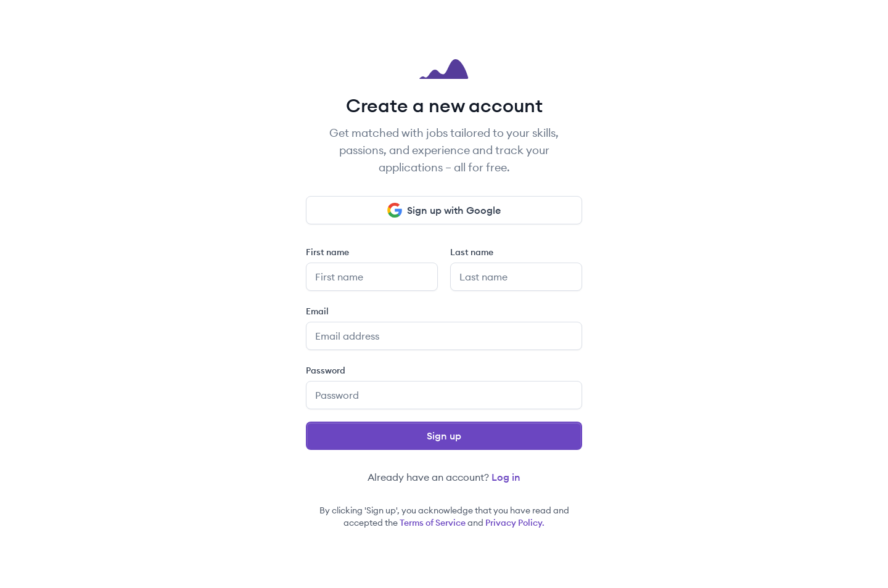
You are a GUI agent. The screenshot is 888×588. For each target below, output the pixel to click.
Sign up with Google (444, 210)
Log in (506, 477)
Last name (472, 252)
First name (327, 252)
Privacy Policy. (515, 523)
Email (317, 311)
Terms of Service (433, 523)
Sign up (444, 436)
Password (326, 370)
